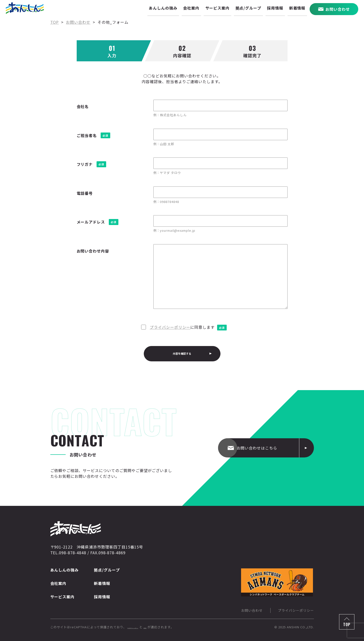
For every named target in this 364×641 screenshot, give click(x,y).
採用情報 (102, 597)
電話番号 (85, 193)
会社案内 (58, 583)
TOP (347, 624)
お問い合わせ (252, 610)
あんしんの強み (65, 570)
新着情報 (102, 583)
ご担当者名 (87, 135)
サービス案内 (63, 597)
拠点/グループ (107, 570)
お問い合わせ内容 (93, 251)
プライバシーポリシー (170, 327)
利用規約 (188, 627)
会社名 (83, 106)
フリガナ (85, 164)
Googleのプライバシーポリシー (152, 627)
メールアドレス (91, 222)
